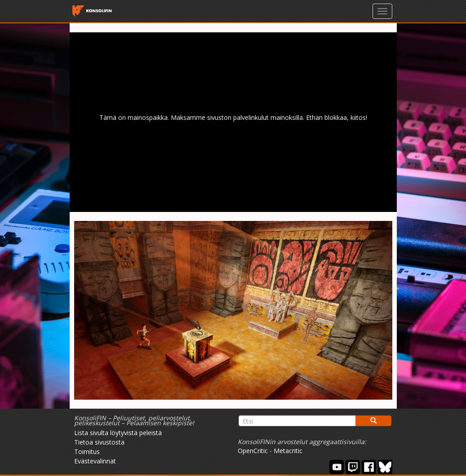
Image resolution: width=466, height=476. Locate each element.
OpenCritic (253, 451)
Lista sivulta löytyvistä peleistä (118, 433)
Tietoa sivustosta (99, 442)
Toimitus (87, 452)
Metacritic (288, 451)
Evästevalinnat (95, 461)
